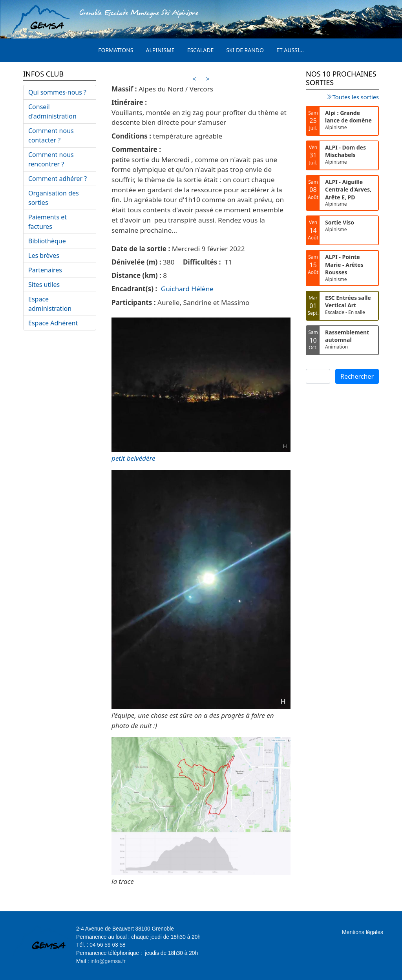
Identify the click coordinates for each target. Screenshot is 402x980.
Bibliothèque (47, 241)
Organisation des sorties (54, 198)
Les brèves (44, 255)
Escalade (201, 50)
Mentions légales (363, 932)
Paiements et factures (48, 222)
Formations (116, 50)
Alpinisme (160, 50)
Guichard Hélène (187, 289)
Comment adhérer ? (58, 179)
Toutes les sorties (356, 97)
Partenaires (45, 270)
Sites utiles (44, 285)
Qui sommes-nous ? (57, 92)
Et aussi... (290, 50)
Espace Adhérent (53, 323)
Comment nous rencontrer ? (51, 159)
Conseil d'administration (52, 111)
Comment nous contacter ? (51, 135)
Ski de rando (245, 50)
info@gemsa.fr (108, 961)
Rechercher (357, 376)
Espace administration (50, 304)
